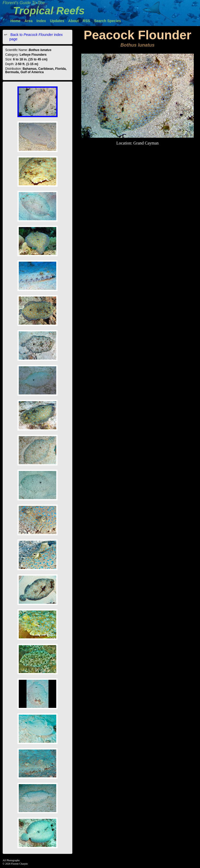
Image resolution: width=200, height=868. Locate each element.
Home (15, 21)
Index (41, 21)
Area (29, 21)
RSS (86, 21)
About (73, 21)
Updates (57, 21)
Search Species (108, 21)
